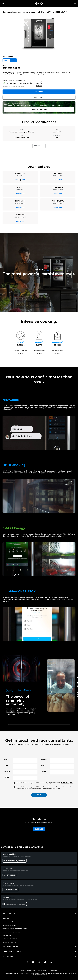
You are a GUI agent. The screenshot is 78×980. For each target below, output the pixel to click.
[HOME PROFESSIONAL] (39, 3)
